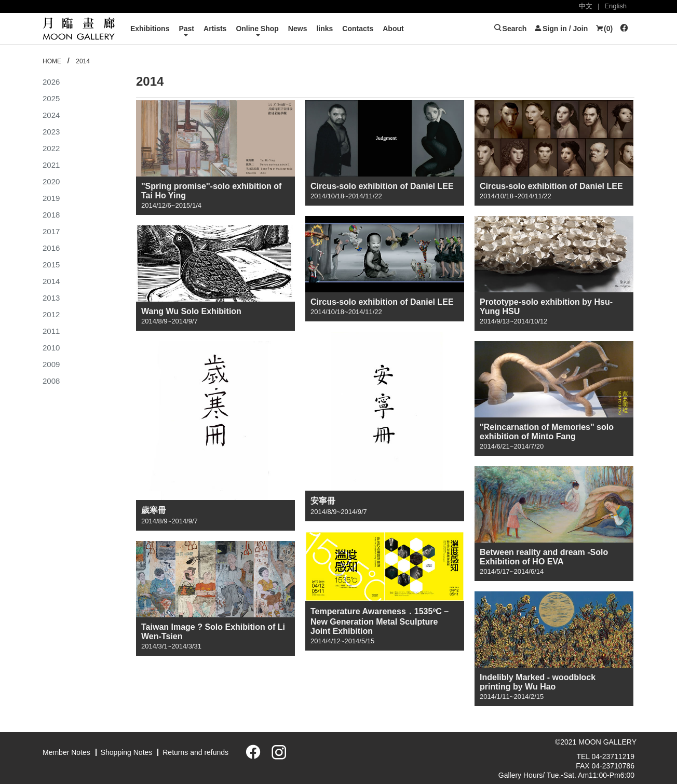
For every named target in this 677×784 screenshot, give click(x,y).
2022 (51, 148)
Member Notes (66, 752)
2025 (51, 98)
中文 (586, 6)
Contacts (358, 29)
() (604, 29)
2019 (51, 198)
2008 (51, 381)
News (298, 29)
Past (186, 29)
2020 (51, 181)
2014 (83, 61)
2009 (51, 364)
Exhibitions (150, 29)
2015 (51, 265)
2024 (51, 115)
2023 (51, 132)
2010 (51, 348)
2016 (51, 248)
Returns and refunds (195, 752)
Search (510, 29)
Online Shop (257, 29)
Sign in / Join (561, 29)
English (615, 6)
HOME (52, 61)
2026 (51, 82)
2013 (51, 298)
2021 (51, 165)
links (324, 29)
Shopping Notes (127, 752)
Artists (215, 29)
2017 (51, 231)
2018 (51, 215)
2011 (51, 331)
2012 (51, 314)
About (393, 29)
